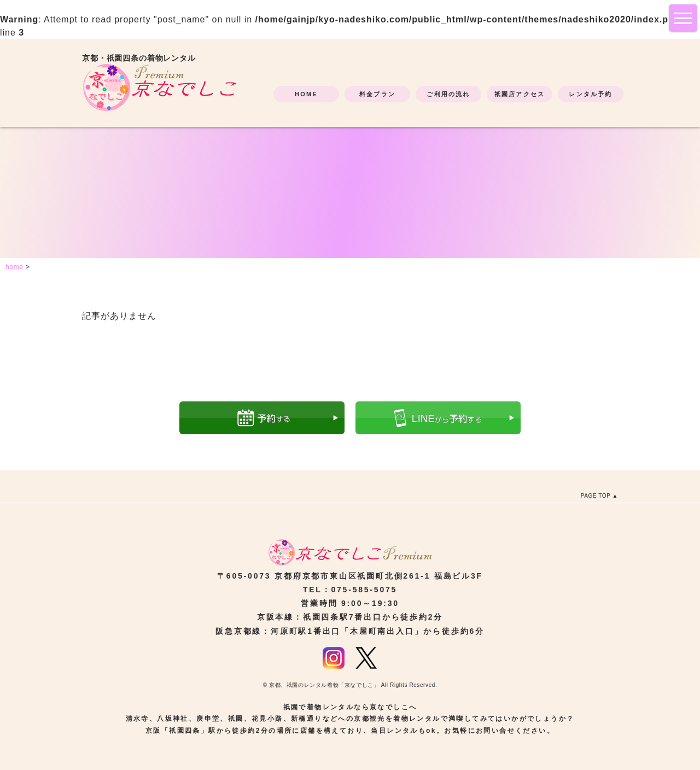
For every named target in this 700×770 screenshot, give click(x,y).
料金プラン (377, 94)
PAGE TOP (596, 496)
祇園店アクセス (520, 94)
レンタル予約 (590, 94)
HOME (306, 94)
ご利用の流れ (448, 94)
